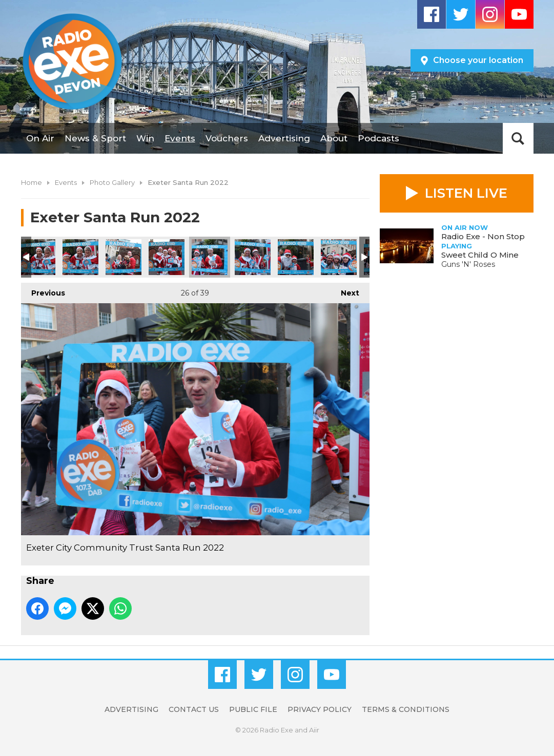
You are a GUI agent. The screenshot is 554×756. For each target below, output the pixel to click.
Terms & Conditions (406, 709)
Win (145, 138)
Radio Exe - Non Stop (483, 236)
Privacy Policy (320, 709)
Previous (43, 290)
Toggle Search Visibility (518, 138)
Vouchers (227, 138)
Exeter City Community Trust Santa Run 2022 (37, 257)
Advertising (284, 138)
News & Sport (95, 138)
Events (180, 138)
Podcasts (378, 138)
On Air (40, 138)
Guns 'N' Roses (468, 264)
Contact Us (194, 709)
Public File (253, 709)
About (334, 138)
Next (345, 290)
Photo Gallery (112, 182)
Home (32, 182)
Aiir (314, 730)
